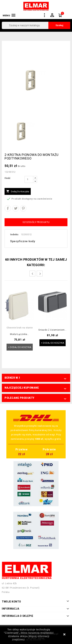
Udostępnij (8, 208)
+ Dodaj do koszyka (20, 347)
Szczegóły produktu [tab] (36, 222)
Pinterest (23, 208)
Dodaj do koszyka (18, 191)
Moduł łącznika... (20, 334)
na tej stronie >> (36, 639)
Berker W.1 (12, 378)
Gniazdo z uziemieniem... (52, 330)
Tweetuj (16, 208)
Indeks (14, 234)
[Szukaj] (36, 25)
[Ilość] (29, 179)
